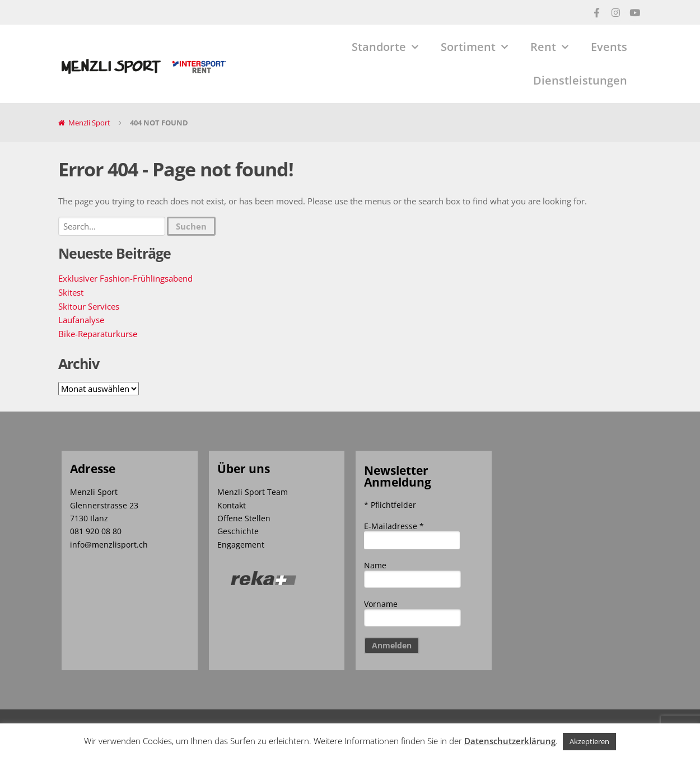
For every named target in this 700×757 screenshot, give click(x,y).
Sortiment (474, 47)
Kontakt (232, 505)
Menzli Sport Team (253, 492)
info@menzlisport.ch (109, 545)
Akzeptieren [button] (589, 741)
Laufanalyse (81, 320)
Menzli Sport (89, 123)
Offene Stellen (244, 518)
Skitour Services (89, 306)
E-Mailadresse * (394, 526)
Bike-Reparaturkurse (98, 334)
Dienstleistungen (580, 80)
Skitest (71, 292)
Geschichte (238, 531)
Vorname (381, 604)
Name (375, 565)
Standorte (385, 47)
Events (609, 47)
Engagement (241, 545)
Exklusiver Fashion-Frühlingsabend (125, 278)
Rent (549, 47)
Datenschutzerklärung (510, 741)
